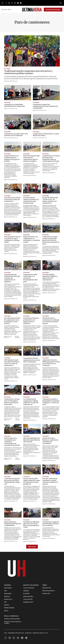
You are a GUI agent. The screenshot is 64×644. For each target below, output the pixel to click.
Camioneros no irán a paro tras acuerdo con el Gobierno (16, 135)
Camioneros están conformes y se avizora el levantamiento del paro (30, 278)
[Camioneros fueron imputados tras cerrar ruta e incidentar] (32, 351)
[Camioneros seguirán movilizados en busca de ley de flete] (51, 513)
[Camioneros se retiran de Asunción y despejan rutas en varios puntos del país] (51, 147)
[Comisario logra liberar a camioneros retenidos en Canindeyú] (51, 429)
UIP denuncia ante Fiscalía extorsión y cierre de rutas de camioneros (12, 363)
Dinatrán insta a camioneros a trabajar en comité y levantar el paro (51, 321)
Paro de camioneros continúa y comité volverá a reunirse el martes (50, 481)
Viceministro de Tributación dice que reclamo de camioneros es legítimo (12, 278)
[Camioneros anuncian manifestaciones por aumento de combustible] (46, 93)
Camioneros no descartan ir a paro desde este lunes (46, 135)
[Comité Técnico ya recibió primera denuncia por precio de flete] (13, 147)
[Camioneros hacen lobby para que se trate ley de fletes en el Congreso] (51, 351)
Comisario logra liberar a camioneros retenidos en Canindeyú (50, 441)
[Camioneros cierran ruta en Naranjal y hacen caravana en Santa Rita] (13, 390)
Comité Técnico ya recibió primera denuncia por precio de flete (12, 158)
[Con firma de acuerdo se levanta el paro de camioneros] (13, 189)
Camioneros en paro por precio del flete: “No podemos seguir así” (12, 481)
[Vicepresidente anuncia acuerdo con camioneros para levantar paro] (32, 189)
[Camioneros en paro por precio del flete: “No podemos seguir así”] (13, 469)
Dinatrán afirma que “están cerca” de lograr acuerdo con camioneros (50, 200)
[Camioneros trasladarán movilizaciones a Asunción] (18, 93)
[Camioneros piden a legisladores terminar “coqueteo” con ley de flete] (51, 390)
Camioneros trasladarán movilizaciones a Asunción (14, 105)
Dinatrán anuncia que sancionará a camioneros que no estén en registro (31, 158)
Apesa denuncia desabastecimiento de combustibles (13, 524)
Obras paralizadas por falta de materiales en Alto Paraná (32, 440)
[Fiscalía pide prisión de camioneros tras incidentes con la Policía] (13, 309)
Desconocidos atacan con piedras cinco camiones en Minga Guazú (12, 239)
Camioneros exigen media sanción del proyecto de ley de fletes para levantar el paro (51, 240)
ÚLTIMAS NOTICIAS (53, 10)
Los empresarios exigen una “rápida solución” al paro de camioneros (31, 402)
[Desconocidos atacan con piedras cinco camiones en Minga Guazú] (13, 228)
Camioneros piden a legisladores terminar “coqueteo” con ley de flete (51, 402)
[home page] (32, 10)
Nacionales (7, 69)
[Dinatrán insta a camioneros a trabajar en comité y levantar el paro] (51, 309)
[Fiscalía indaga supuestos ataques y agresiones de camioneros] (51, 265)
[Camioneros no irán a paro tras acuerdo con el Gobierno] (18, 122)
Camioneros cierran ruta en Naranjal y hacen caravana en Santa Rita (12, 402)
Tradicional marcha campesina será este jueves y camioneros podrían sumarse (28, 72)
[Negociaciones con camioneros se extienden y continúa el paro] (32, 228)
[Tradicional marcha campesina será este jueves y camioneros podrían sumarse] (32, 51)
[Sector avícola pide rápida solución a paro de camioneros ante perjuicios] (32, 469)
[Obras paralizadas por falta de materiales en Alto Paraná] (32, 429)
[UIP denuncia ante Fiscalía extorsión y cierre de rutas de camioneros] (13, 351)
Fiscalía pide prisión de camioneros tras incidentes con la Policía (12, 321)
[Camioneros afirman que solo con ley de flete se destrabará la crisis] (32, 513)
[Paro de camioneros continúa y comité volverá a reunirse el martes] (51, 469)
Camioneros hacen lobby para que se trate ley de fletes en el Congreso (51, 363)
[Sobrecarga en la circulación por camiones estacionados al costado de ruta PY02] (13, 429)
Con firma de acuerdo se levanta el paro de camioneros (12, 199)
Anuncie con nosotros (31, 585)
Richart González (17, 337)
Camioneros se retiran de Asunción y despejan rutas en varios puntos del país (51, 158)
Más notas (32, 547)
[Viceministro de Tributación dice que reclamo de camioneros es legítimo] (13, 265)
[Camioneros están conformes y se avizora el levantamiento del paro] (32, 265)
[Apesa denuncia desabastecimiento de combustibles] (13, 513)
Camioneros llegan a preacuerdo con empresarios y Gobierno (31, 321)
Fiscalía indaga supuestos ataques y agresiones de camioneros (50, 277)
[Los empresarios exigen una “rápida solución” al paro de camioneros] (32, 390)
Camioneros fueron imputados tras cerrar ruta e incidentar (32, 360)
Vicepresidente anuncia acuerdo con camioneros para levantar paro (31, 200)
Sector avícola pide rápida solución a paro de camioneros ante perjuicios (32, 481)
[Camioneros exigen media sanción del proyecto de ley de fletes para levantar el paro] (51, 228)
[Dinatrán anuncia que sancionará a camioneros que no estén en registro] (32, 147)
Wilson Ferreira (18, 419)
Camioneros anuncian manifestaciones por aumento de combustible (45, 106)
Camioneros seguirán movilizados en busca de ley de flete (51, 524)
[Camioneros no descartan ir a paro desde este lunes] (46, 122)
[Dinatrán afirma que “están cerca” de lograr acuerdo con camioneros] (51, 189)
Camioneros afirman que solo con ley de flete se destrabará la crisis (31, 525)
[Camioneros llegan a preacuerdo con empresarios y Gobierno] (32, 309)
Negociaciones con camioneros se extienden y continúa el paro (31, 239)
